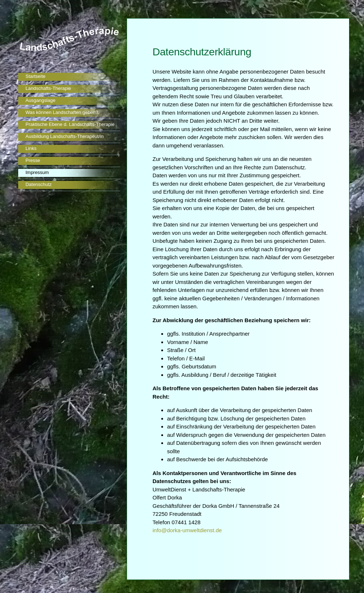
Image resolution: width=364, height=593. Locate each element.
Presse (33, 160)
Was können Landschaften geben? (62, 112)
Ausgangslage (40, 100)
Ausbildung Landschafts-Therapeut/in (65, 136)
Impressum (37, 172)
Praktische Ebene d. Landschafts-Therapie (70, 124)
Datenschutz (39, 184)
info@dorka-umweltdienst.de (187, 530)
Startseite (35, 76)
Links (31, 148)
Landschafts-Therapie (48, 88)
